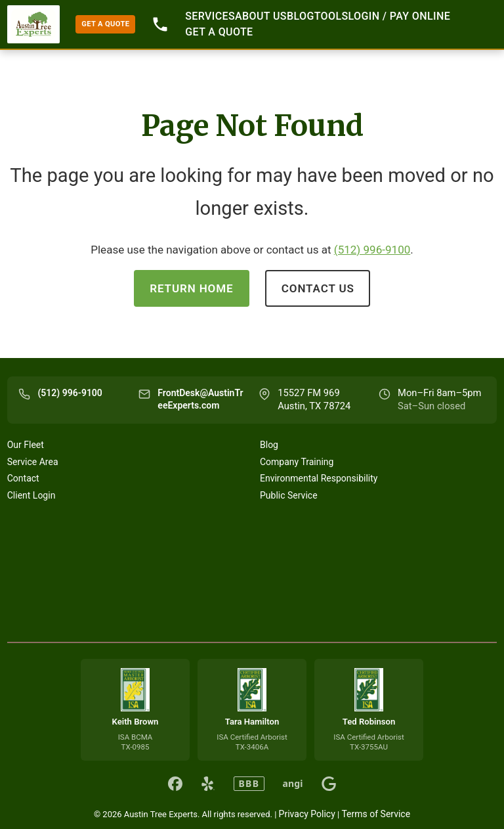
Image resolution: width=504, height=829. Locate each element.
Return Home (191, 288)
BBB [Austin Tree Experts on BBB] (249, 783)
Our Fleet (26, 445)
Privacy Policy (307, 814)
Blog (301, 16)
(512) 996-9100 (372, 250)
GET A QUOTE (105, 24)
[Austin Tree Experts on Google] (329, 784)
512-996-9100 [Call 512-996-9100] (160, 24)
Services (210, 16)
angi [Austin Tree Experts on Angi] (293, 784)
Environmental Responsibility (319, 478)
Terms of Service (376, 814)
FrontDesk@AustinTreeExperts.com (200, 399)
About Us (261, 16)
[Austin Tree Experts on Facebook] (175, 784)
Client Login (31, 495)
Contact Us (318, 288)
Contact (23, 478)
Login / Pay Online (400, 16)
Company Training (297, 462)
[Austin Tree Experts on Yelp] (208, 784)
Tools (331, 16)
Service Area (33, 462)
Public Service (289, 495)
